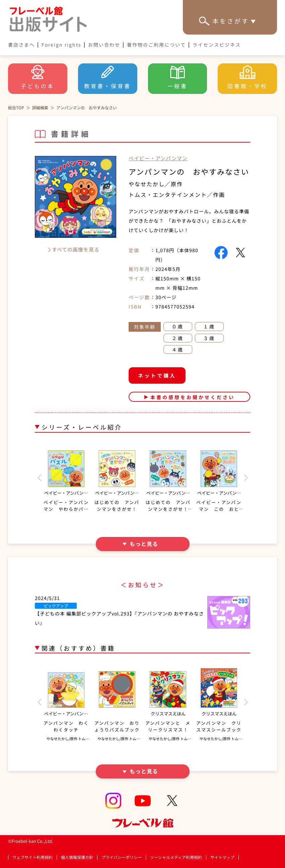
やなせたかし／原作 (156, 184)
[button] (39, 478)
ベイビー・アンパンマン (158, 158)
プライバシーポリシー (122, 857)
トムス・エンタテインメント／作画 (177, 195)
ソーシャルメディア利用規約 (176, 857)
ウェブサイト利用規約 (32, 857)
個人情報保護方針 (77, 857)
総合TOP (16, 107)
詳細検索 (40, 107)
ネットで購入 (157, 375)
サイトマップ (222, 857)
